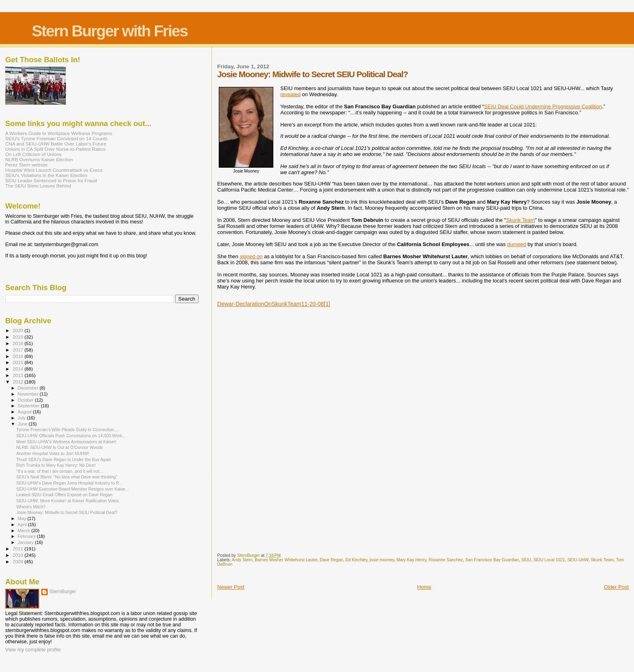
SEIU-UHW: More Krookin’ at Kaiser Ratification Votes (67, 501)
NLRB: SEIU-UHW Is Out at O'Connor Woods (59, 447)
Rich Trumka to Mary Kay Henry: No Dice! (56, 465)
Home (424, 587)
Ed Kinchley (356, 560)
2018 (18, 343)
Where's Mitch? (31, 507)
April (23, 525)
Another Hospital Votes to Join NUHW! (53, 453)
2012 (18, 382)
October (26, 400)
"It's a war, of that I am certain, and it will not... (60, 471)
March (25, 531)
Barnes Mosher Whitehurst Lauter (286, 560)
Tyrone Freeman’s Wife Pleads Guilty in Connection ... (68, 430)
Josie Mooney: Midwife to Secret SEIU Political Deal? (67, 512)
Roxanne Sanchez (446, 560)
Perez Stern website (26, 165)
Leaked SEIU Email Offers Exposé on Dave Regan (64, 495)
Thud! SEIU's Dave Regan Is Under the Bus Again (64, 459)
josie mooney (382, 560)
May (23, 518)
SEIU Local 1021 (549, 560)
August (25, 412)
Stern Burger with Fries (109, 31)
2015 (18, 362)
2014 (18, 369)
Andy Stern (242, 560)
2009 (18, 561)
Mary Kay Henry (412, 560)
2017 (18, 350)
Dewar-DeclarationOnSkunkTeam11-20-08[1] (274, 304)
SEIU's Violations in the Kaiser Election (46, 175)
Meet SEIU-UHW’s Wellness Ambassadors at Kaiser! (66, 442)
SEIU (526, 560)
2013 (18, 375)
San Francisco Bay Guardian (492, 560)
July (22, 418)
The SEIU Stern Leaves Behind (38, 186)
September (30, 406)
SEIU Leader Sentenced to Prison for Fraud (51, 180)
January (26, 542)
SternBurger (63, 592)
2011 (18, 549)
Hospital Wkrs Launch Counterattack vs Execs (54, 170)
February (27, 536)
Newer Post (231, 587)
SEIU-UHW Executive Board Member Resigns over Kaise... (72, 489)
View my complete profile (33, 650)
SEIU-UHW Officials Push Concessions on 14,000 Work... (71, 436)
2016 (18, 356)
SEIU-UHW (578, 560)
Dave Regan (332, 560)
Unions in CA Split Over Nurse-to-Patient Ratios (55, 149)
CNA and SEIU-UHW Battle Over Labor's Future (56, 144)
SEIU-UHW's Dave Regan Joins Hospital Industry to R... (69, 483)
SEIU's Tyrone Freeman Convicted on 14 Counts (56, 138)
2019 (18, 337)
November (29, 394)
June (23, 424)
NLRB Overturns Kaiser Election (39, 159)
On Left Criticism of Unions (33, 154)
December (29, 388)
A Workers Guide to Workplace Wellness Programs (59, 133)
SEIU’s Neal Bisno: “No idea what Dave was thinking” (67, 477)
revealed (290, 94)
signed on (251, 256)
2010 (18, 555)
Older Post (616, 587)
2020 (18, 330)
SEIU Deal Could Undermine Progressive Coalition (543, 106)
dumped (517, 244)
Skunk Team (521, 220)
